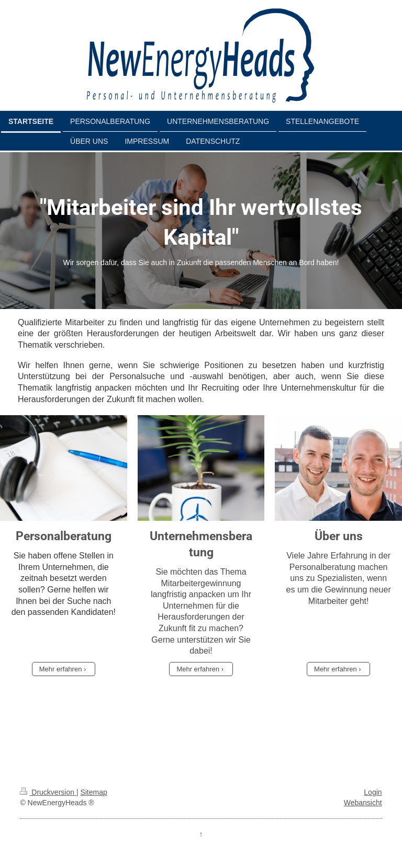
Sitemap (93, 792)
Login (373, 792)
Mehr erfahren (61, 669)
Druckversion (48, 792)
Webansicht (363, 803)
